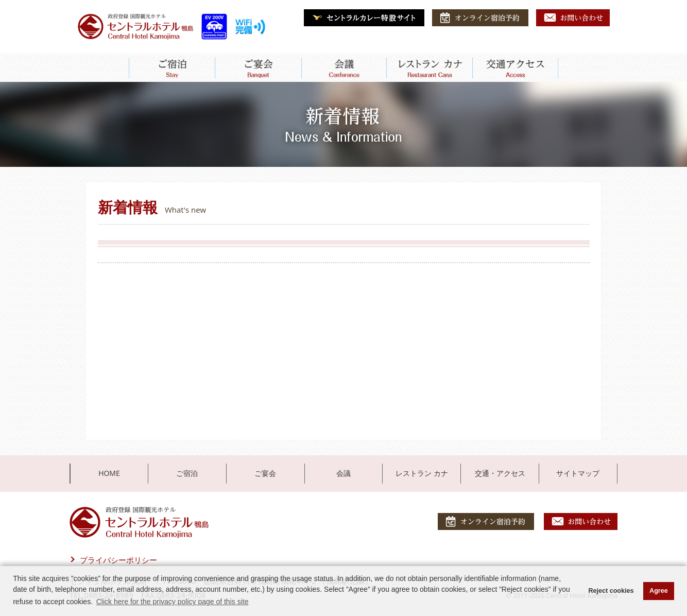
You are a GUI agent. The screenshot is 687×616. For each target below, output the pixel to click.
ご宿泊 (187, 473)
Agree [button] (659, 591)
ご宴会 (265, 473)
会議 (343, 473)
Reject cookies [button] (611, 591)
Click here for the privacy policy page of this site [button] (173, 602)
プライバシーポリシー (118, 560)
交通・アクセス (500, 473)
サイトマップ (578, 473)
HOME (109, 473)
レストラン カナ (422, 473)
